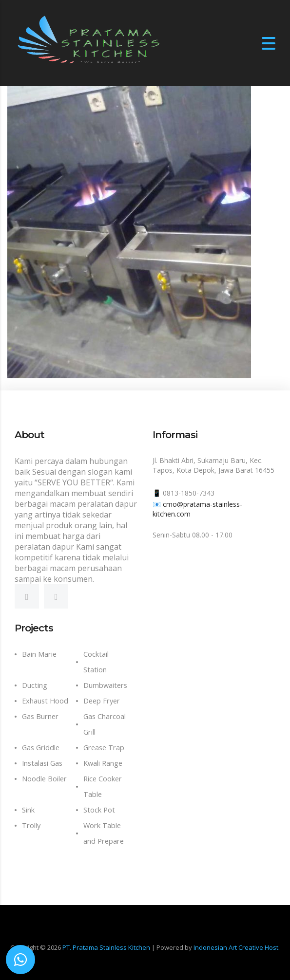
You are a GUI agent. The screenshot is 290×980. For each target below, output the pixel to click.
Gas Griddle (41, 748)
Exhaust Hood (45, 701)
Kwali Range (103, 763)
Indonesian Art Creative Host (236, 947)
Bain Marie (39, 654)
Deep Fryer (102, 701)
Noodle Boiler (44, 779)
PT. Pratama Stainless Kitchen (106, 947)
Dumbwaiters (105, 685)
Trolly (31, 825)
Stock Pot (99, 810)
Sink (28, 810)
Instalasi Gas (42, 763)
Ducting (35, 685)
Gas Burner (40, 716)
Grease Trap (104, 748)
